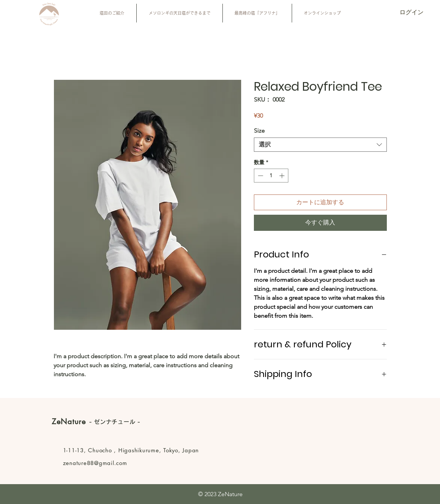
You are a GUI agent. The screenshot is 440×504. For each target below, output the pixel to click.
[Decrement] (260, 176)
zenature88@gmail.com (95, 463)
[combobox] (320, 145)
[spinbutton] (271, 176)
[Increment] (283, 176)
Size (259, 131)
